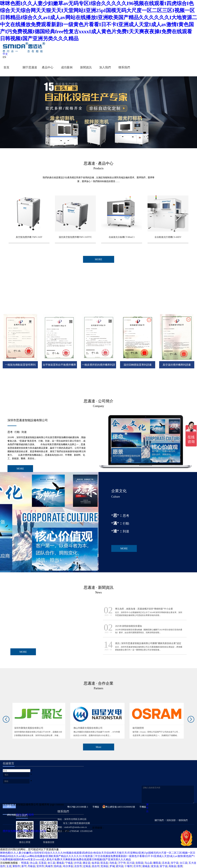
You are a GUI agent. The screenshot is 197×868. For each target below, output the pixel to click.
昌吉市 (96, 866)
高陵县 (172, 866)
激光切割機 (63, 831)
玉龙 (9, 866)
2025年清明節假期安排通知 (129, 626)
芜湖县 (104, 866)
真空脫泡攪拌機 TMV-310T (29, 237)
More (99, 747)
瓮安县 (155, 866)
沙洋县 (78, 863)
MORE (20, 469)
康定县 (87, 863)
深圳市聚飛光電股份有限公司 (30, 728)
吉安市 (78, 866)
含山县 (34, 863)
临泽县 (95, 863)
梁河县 (120, 866)
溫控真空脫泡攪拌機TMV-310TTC (75, 237)
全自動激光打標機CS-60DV (168, 237)
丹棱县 (31, 866)
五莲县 (42, 863)
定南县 (87, 866)
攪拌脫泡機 (9, 831)
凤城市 (49, 866)
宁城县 (69, 863)
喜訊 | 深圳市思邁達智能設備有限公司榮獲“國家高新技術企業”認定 (148, 643)
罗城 (112, 866)
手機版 (95, 807)
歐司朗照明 (140, 728)
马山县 (148, 863)
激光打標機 (22, 831)
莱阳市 (16, 866)
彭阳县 (140, 863)
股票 (180, 866)
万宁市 (122, 863)
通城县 (60, 863)
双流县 (104, 863)
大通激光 (51, 831)
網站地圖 (11, 815)
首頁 (6, 67)
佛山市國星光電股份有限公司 (90, 728)
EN (4, 57)
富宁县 (164, 866)
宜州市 (40, 866)
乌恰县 (113, 863)
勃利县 (58, 866)
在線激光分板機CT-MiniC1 (122, 237)
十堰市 (128, 866)
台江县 (184, 863)
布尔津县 (68, 866)
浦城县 (146, 866)
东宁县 (175, 863)
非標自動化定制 (37, 831)
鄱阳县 (157, 863)
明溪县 (25, 863)
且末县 (166, 863)
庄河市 (137, 866)
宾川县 (131, 863)
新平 (24, 866)
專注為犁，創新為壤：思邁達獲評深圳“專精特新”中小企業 (144, 609)
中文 (5, 54)
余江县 (51, 863)
